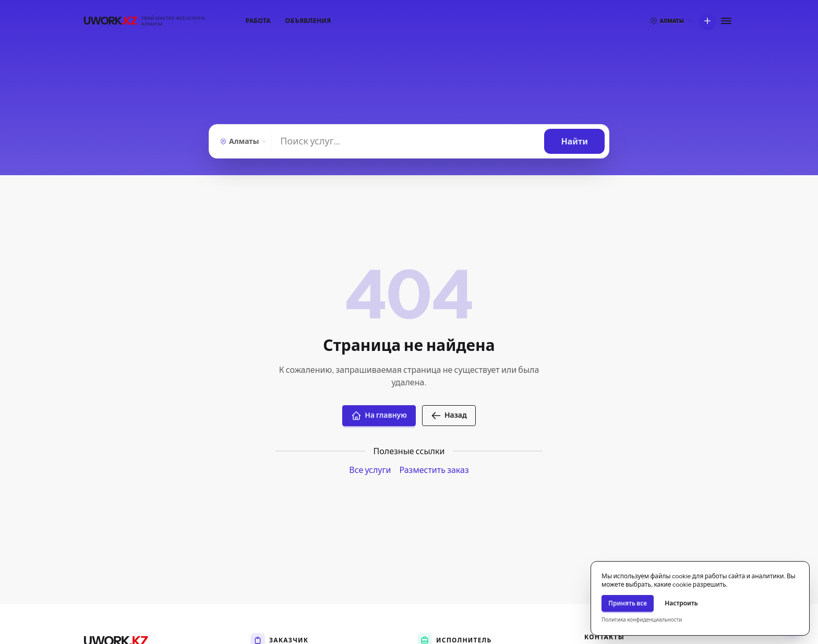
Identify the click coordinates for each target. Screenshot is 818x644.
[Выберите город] (671, 21)
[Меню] (726, 21)
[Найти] (408, 141)
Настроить (681, 603)
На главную (379, 416)
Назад (449, 416)
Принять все (628, 603)
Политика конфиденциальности (642, 620)
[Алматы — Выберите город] (242, 141)
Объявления (308, 21)
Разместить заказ (434, 470)
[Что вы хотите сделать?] (707, 21)
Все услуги (370, 470)
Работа (258, 21)
